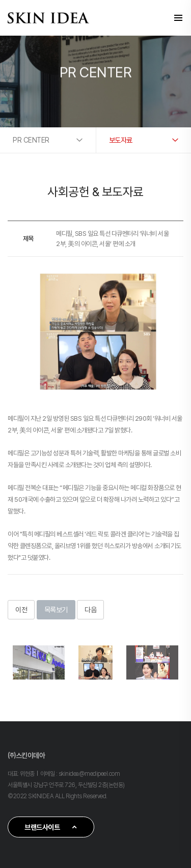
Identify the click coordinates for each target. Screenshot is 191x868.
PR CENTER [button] (31, 140)
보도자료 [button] (121, 140)
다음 (90, 610)
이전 (21, 610)
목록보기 (56, 610)
